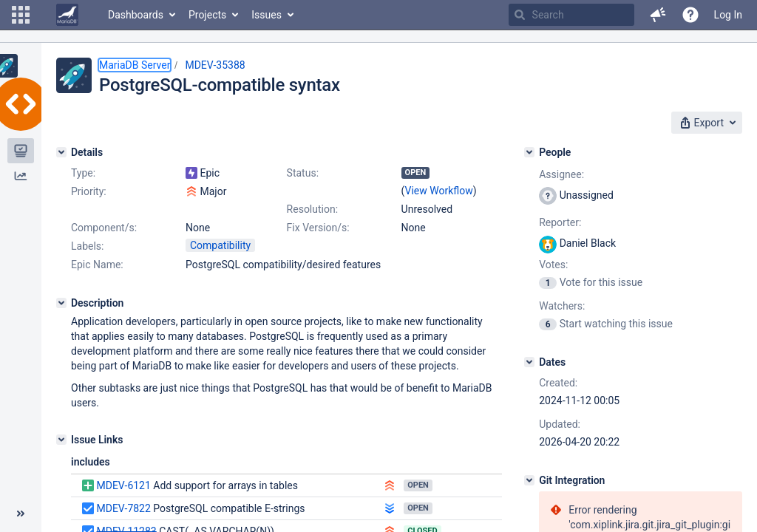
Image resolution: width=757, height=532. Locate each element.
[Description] (61, 303)
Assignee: (561, 174)
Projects (207, 15)
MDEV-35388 (215, 65)
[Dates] (529, 362)
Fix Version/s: (318, 228)
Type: (83, 173)
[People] (529, 152)
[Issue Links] (61, 440)
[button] (21, 15)
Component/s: (104, 228)
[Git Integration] (529, 480)
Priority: (89, 191)
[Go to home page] (67, 15)
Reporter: (560, 222)
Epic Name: (97, 265)
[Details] (61, 152)
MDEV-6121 (123, 485)
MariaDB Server (135, 65)
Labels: (87, 246)
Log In (728, 15)
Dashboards (136, 15)
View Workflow (439, 191)
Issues (267, 15)
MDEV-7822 (123, 508)
